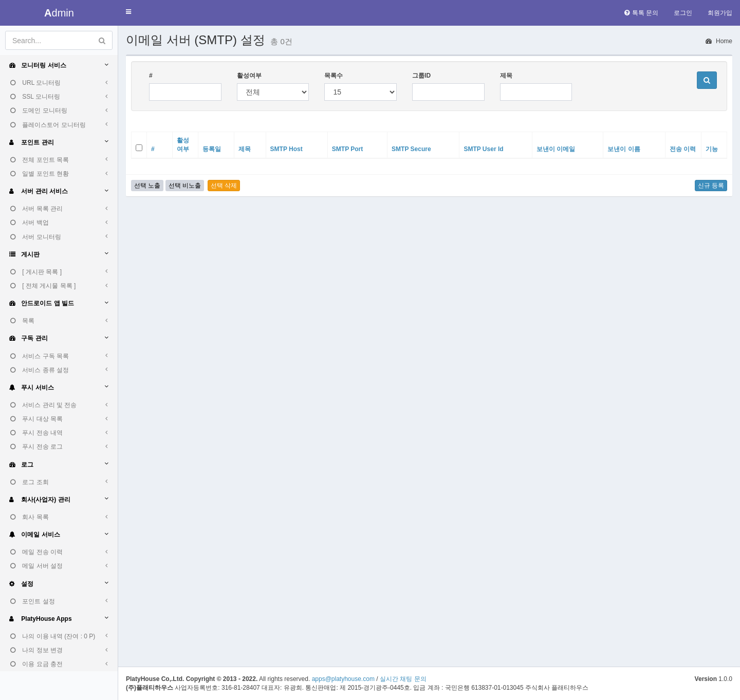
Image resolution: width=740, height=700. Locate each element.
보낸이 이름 (624, 149)
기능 (712, 149)
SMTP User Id (483, 149)
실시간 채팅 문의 (403, 679)
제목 (506, 76)
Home (719, 41)
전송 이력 (683, 149)
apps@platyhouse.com (343, 679)
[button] (128, 12)
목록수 (334, 76)
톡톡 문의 (641, 13)
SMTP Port (347, 149)
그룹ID (421, 76)
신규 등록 (711, 186)
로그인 (683, 13)
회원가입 (720, 13)
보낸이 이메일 (556, 149)
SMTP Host (286, 149)
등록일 (212, 149)
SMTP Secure (411, 149)
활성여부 (249, 76)
